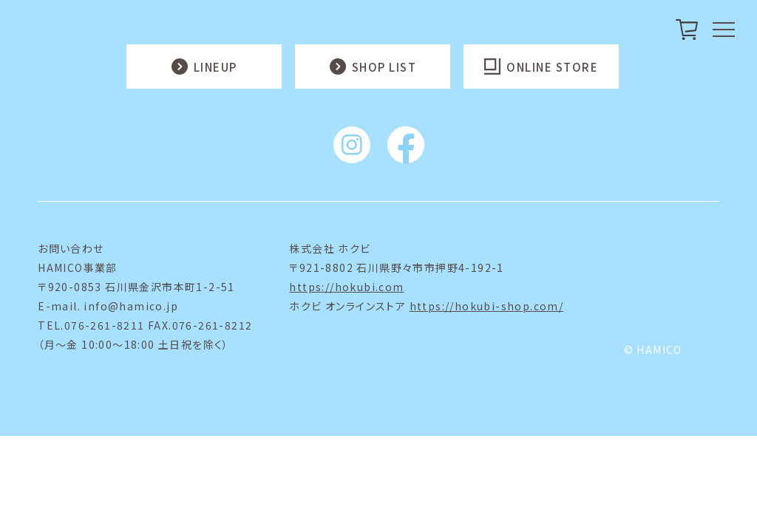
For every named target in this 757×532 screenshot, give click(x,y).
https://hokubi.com (346, 287)
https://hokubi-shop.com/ (487, 306)
